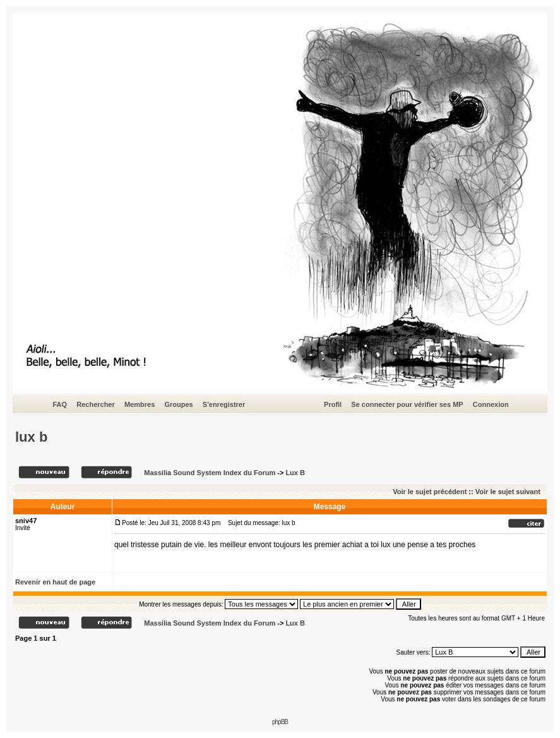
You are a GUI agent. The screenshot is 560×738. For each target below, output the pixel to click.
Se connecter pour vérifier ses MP (407, 404)
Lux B (295, 473)
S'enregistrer (224, 404)
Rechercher (96, 404)
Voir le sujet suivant (508, 492)
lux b (31, 437)
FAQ (60, 404)
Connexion (491, 404)
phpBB (280, 722)
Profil (333, 404)
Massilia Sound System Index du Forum (210, 473)
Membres (140, 404)
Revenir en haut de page (55, 582)
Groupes (178, 404)
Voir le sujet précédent (430, 492)
